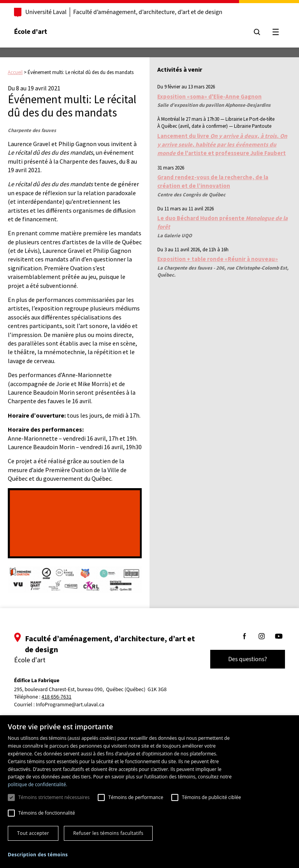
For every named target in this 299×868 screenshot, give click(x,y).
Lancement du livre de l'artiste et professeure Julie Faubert (222, 145)
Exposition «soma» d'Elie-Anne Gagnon (209, 96)
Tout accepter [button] (33, 833)
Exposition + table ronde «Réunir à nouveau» (218, 259)
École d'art (31, 32)
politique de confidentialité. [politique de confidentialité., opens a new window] (38, 784)
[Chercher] (257, 32)
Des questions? (248, 659)
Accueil (15, 72)
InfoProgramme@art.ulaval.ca (70, 705)
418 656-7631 (57, 697)
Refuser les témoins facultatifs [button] (108, 833)
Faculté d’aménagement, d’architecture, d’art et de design (148, 12)
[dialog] (149, 792)
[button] (38, 855)
